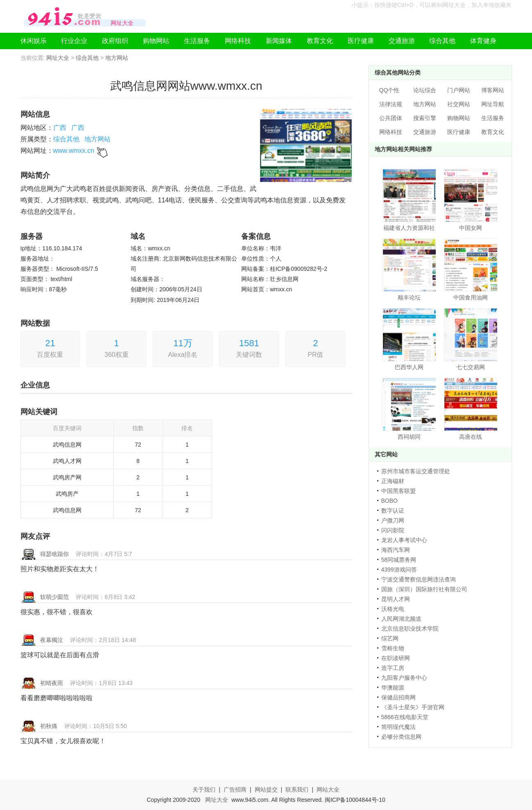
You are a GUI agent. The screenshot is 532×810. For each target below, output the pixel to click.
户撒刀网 (393, 520)
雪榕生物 (393, 648)
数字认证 (393, 511)
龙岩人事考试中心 (404, 540)
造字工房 (393, 668)
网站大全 (328, 790)
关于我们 (204, 790)
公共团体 (391, 118)
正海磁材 (393, 481)
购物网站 (156, 41)
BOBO (389, 501)
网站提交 (266, 790)
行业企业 (74, 41)
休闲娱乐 (34, 41)
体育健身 (483, 41)
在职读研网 (396, 658)
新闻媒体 (279, 41)
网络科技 (238, 41)
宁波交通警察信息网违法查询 (419, 579)
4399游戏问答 (399, 569)
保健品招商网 (398, 697)
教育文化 (320, 41)
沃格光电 (393, 609)
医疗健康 (361, 41)
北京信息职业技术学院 (410, 628)
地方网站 (117, 58)
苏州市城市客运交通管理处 (416, 471)
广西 (60, 128)
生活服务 (197, 41)
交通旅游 (402, 41)
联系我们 (297, 790)
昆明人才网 (396, 599)
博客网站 (493, 90)
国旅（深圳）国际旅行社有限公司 (424, 589)
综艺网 (390, 638)
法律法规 (391, 104)
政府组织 (115, 41)
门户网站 (459, 90)
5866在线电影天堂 (405, 717)
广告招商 (235, 790)
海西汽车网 (396, 550)
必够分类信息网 (401, 737)
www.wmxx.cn (74, 151)
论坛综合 (425, 90)
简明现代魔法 (398, 727)
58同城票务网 (399, 560)
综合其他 (442, 41)
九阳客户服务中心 (404, 678)
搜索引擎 (425, 118)
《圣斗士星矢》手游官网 (413, 707)
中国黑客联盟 (398, 491)
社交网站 (459, 104)
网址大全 (58, 58)
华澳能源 (393, 687)
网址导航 (493, 104)
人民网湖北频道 (401, 619)
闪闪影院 (393, 530)
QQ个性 (389, 90)
